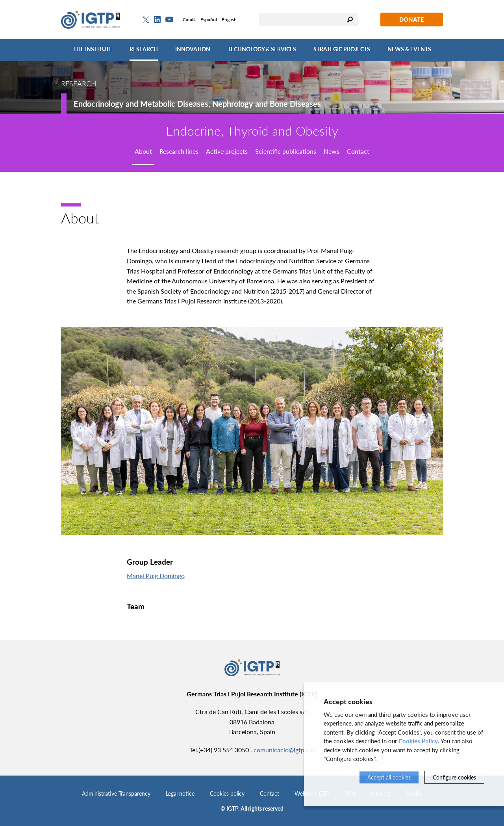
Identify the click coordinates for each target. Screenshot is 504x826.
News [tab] (332, 151)
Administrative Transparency (116, 793)
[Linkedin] (157, 20)
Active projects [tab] (227, 151)
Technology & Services (262, 49)
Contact (270, 793)
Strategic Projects (342, 49)
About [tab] (143, 151)
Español (209, 20)
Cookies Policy (418, 741)
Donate (412, 19)
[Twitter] (146, 20)
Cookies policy (227, 793)
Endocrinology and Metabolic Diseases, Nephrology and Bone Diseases (197, 104)
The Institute (93, 49)
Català (189, 20)
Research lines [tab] (179, 151)
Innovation (193, 49)
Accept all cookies (389, 777)
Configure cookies (454, 777)
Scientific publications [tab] (286, 151)
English (229, 20)
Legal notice (180, 793)
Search (350, 20)
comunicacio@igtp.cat (284, 750)
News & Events (409, 49)
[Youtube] (169, 20)
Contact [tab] (358, 151)
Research (144, 49)
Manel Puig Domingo (156, 576)
